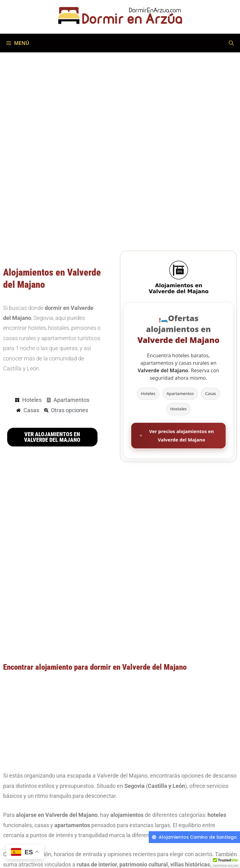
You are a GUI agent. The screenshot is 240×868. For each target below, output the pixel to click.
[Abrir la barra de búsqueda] (231, 43)
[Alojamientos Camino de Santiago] (194, 837)
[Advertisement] (120, 721)
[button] (226, 862)
